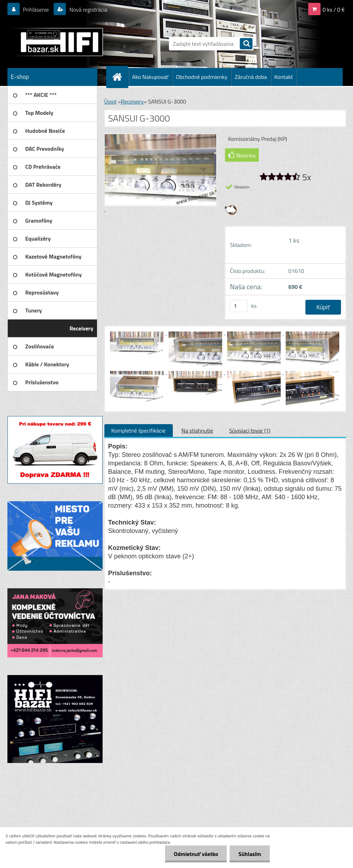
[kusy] (239, 306)
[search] (246, 44)
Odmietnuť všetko (196, 854)
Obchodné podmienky (202, 77)
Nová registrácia (88, 10)
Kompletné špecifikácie (139, 430)
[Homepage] (120, 77)
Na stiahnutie (197, 430)
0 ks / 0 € (334, 10)
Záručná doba (251, 77)
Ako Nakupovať (150, 77)
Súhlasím (250, 854)
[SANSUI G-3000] (138, 333)
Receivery (132, 101)
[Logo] (56, 42)
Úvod (111, 101)
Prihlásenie (36, 10)
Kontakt (284, 77)
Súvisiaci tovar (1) (249, 430)
